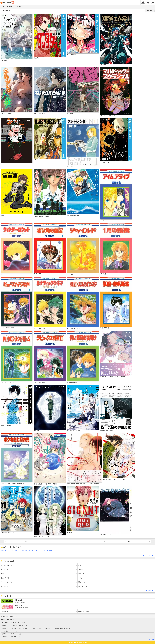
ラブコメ (45, 550)
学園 (51, 550)
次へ (129, 542)
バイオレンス (23, 550)
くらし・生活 (13, 550)
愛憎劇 (31, 550)
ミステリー (38, 550)
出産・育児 (4, 550)
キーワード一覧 (149, 555)
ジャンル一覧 (150, 590)
